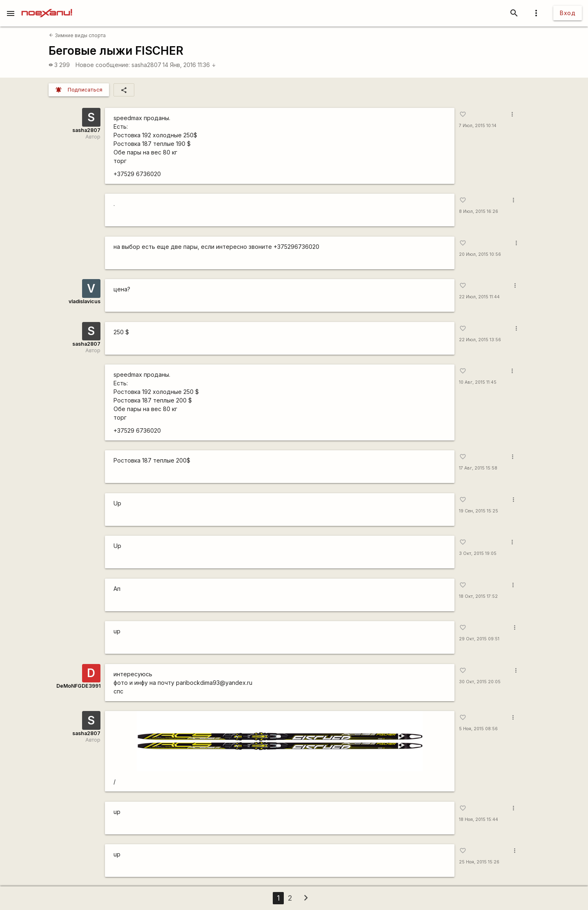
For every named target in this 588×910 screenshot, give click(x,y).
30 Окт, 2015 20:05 (480, 682)
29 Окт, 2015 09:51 (479, 639)
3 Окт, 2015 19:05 (478, 553)
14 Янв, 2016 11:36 (189, 65)
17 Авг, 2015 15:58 (478, 468)
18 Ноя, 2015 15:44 (479, 819)
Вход (568, 13)
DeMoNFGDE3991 (78, 686)
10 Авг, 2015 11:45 (478, 382)
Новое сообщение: (103, 65)
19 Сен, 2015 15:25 (479, 511)
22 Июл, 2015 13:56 (480, 340)
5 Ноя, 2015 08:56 (478, 729)
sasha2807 (146, 65)
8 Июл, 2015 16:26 (479, 211)
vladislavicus (85, 301)
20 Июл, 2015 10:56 (480, 254)
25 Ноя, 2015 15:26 (479, 862)
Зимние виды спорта (77, 35)
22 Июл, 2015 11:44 (479, 297)
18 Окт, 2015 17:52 (478, 596)
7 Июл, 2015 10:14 (478, 126)
